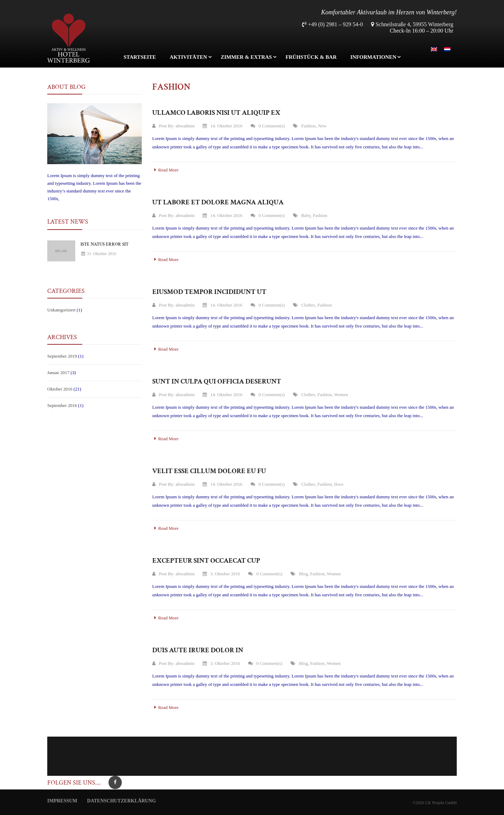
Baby (306, 215)
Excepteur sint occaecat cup (206, 561)
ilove (339, 484)
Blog (303, 574)
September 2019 (62, 356)
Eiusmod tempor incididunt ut (209, 292)
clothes (308, 305)
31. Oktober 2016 (99, 254)
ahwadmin (185, 126)
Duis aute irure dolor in (198, 650)
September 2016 (62, 405)
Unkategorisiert (61, 310)
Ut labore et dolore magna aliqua (218, 202)
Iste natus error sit (104, 244)
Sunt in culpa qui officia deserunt (217, 381)
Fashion (309, 126)
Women (341, 395)
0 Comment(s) (268, 126)
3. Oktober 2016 (221, 574)
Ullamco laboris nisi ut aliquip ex (216, 113)
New (322, 126)
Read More (165, 170)
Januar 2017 (58, 373)
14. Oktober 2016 (222, 126)
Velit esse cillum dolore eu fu (209, 471)
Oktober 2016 (60, 389)
